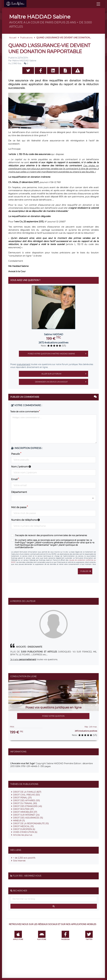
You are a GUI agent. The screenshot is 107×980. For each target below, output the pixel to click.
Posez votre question (53, 716)
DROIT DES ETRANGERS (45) (28, 806)
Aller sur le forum (65, 374)
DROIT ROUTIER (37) (23, 809)
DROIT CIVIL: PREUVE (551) (27, 795)
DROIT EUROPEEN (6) (24, 829)
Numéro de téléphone (25, 520)
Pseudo (16, 454)
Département (19, 492)
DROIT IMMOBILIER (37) (25, 812)
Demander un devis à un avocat (62, 382)
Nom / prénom (21, 467)
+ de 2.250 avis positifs (24, 858)
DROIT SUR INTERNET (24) (26, 815)
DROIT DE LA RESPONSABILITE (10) (31, 823)
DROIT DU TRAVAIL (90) (25, 803)
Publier (86, 571)
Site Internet (19, 861)
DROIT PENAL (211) (22, 798)
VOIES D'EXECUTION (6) (25, 832)
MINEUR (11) (19, 821)
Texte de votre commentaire (24, 412)
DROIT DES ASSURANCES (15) (28, 818)
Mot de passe (19, 507)
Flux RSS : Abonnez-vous (27, 876)
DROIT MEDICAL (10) (23, 826)
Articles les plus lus (23, 835)
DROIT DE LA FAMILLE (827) (27, 792)
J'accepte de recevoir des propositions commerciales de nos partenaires (51, 535)
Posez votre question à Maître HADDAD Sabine (58, 354)
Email (14, 479)
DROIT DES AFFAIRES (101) (27, 800)
